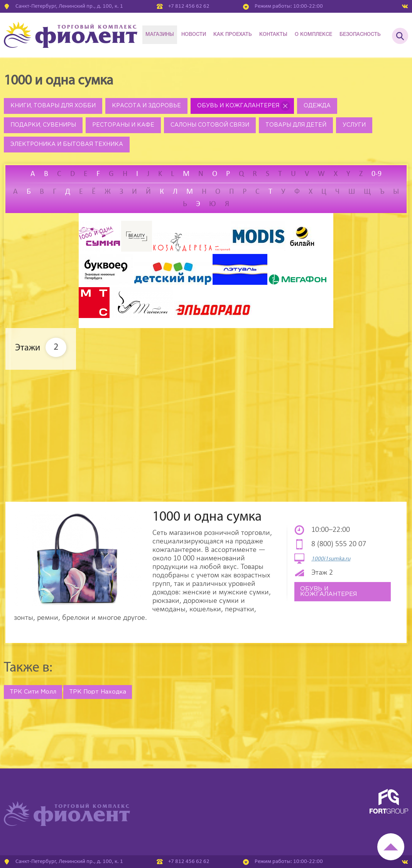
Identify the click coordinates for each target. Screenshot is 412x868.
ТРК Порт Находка (98, 692)
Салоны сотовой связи (210, 125)
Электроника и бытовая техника (67, 144)
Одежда (317, 106)
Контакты (273, 35)
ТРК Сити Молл (33, 692)
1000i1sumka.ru (331, 559)
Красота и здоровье (146, 106)
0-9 (377, 174)
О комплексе (313, 35)
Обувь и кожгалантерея (238, 106)
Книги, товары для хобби (53, 106)
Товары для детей (296, 125)
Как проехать (233, 35)
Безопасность (360, 35)
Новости (194, 35)
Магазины (160, 35)
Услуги (354, 125)
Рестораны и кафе (123, 125)
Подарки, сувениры (43, 125)
